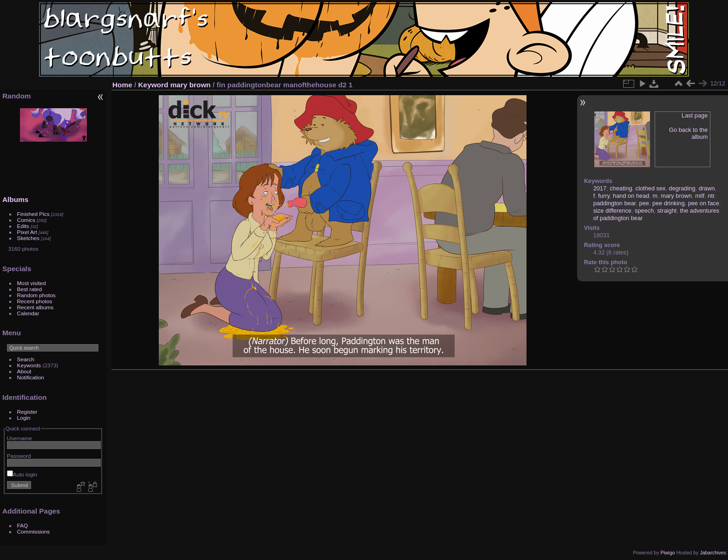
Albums (15, 199)
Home (122, 85)
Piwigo (667, 553)
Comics (26, 220)
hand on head (631, 196)
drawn (707, 188)
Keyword (153, 85)
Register (27, 412)
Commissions (34, 531)
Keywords (29, 365)
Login (24, 418)
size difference (612, 211)
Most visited (32, 283)
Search (26, 359)
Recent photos (35, 301)
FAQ (23, 525)
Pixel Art (27, 232)
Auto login (22, 474)
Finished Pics (33, 214)
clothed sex (651, 188)
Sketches (28, 238)
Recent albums (35, 307)
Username (19, 438)
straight (667, 211)
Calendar (28, 313)
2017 (600, 188)
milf (700, 196)
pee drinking (669, 203)
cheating (621, 188)
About (24, 371)
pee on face (704, 203)
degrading (682, 188)
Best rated (30, 289)
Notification (31, 377)
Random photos (36, 295)
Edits (23, 226)
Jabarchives (713, 553)
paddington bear (615, 203)
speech (644, 211)
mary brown (191, 85)
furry (604, 196)
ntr (711, 196)
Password (19, 456)
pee (644, 203)
